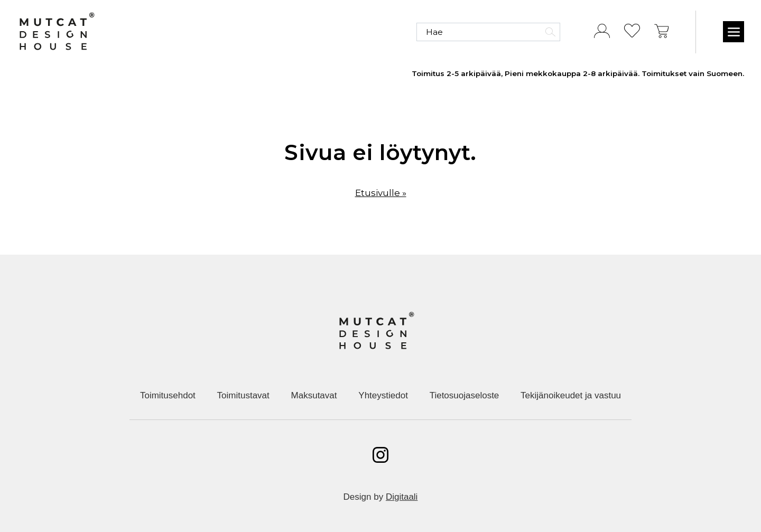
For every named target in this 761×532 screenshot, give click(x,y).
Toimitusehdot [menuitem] (168, 395)
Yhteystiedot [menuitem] (383, 395)
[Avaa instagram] (380, 455)
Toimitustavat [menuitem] (243, 395)
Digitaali (402, 497)
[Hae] (488, 32)
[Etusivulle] (57, 32)
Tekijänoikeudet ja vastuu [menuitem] (571, 395)
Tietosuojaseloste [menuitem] (465, 395)
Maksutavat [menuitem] (314, 395)
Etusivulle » (381, 193)
